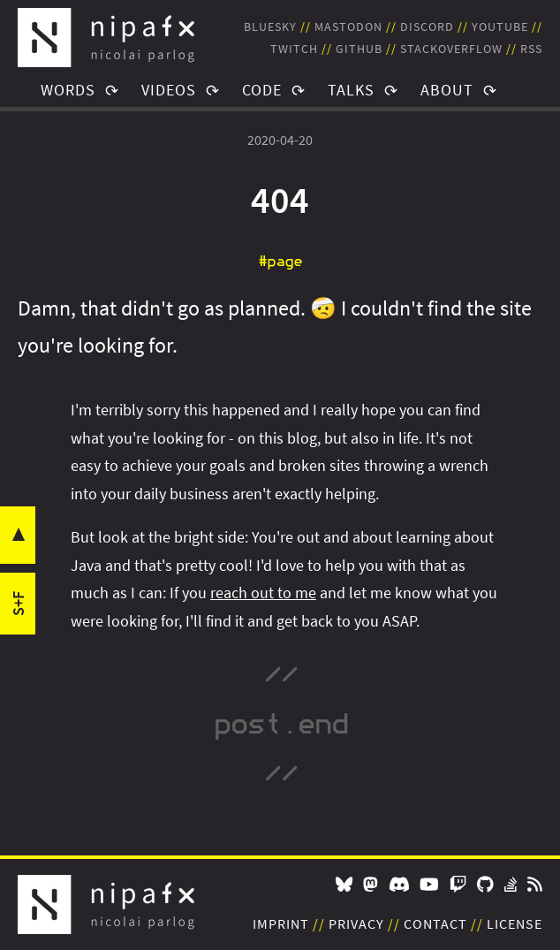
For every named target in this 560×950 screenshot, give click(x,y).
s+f (18, 604)
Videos (169, 90)
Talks (351, 90)
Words (68, 90)
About (447, 90)
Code (262, 90)
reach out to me (263, 593)
